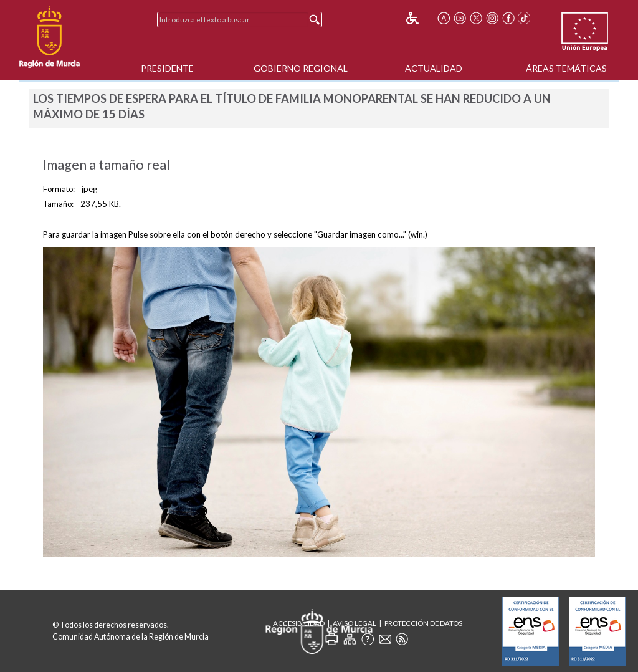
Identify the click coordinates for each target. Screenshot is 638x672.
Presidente (167, 68)
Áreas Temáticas (566, 68)
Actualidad (434, 68)
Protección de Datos (423, 623)
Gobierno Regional (301, 68)
